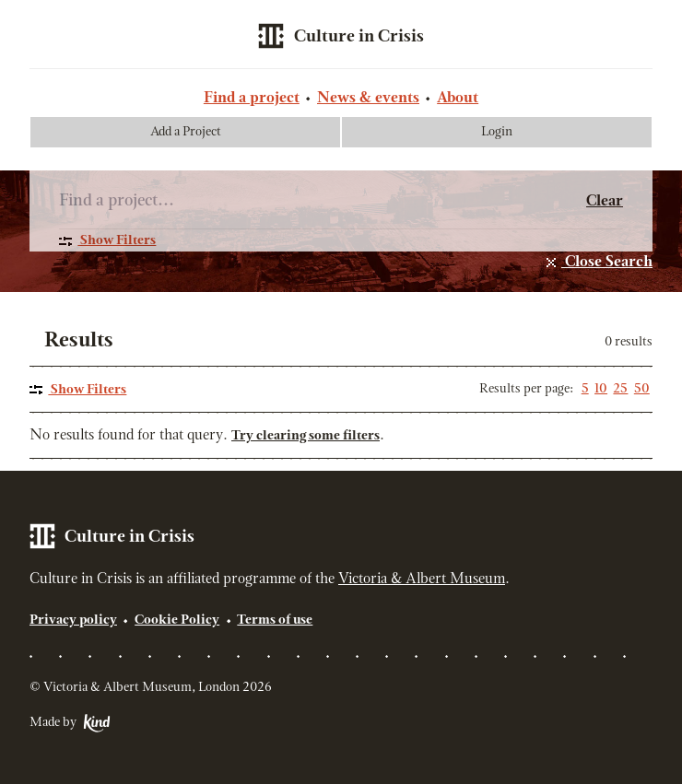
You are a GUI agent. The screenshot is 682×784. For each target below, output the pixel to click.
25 (620, 389)
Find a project (252, 99)
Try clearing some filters (306, 436)
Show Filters (117, 241)
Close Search (607, 263)
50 (642, 389)
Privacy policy (73, 620)
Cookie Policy (177, 620)
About (458, 99)
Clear (605, 202)
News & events (368, 99)
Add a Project (186, 132)
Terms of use (275, 620)
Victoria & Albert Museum (422, 579)
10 (601, 389)
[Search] (323, 199)
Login (497, 132)
